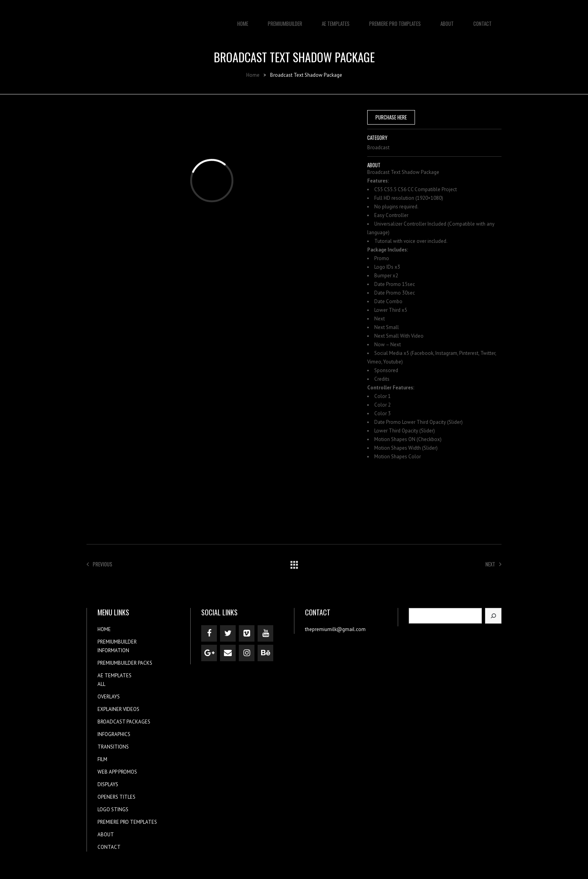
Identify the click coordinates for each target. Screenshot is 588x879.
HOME (243, 20)
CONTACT (482, 20)
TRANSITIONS (113, 747)
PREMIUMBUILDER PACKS (125, 663)
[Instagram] (247, 653)
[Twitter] (228, 633)
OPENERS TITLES (116, 797)
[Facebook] (209, 633)
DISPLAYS (108, 784)
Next (493, 564)
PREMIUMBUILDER (285, 20)
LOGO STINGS (113, 809)
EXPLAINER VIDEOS (118, 709)
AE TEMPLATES (336, 20)
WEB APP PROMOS (117, 772)
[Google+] (209, 653)
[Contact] (228, 653)
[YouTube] (265, 633)
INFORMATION (113, 650)
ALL (101, 684)
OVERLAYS (109, 697)
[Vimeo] (247, 633)
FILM (102, 759)
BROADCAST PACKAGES (124, 722)
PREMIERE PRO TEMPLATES (395, 20)
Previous (99, 564)
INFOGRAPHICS (114, 734)
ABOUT (447, 20)
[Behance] (265, 653)
